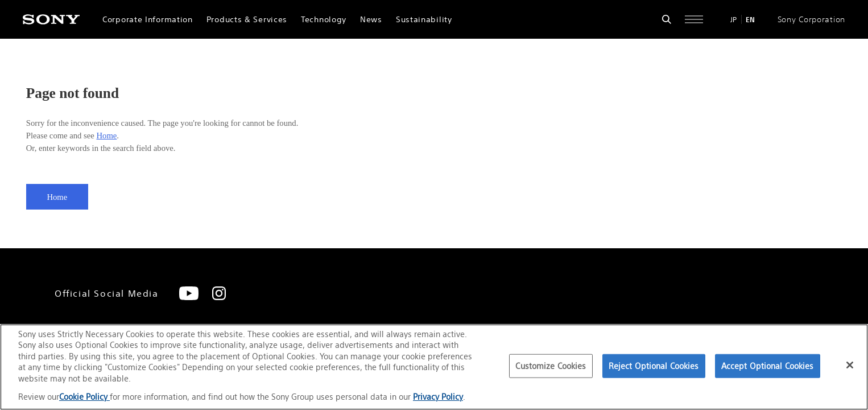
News (371, 19)
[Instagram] (219, 293)
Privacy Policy (438, 397)
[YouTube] (189, 293)
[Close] (850, 365)
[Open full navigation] (694, 19)
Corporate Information (148, 19)
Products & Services (247, 19)
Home (106, 136)
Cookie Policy (84, 397)
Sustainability (424, 19)
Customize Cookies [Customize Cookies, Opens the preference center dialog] (551, 366)
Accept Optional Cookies (768, 366)
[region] (434, 367)
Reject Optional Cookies (654, 366)
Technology (324, 19)
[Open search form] (667, 19)
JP (733, 20)
